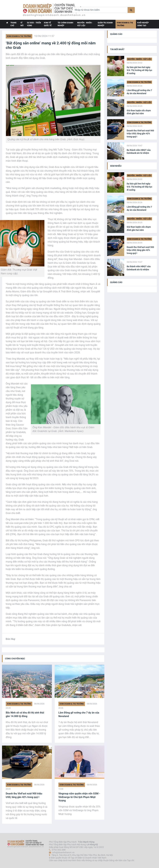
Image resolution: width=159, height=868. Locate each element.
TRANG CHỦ (13, 24)
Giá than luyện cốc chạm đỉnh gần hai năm (139, 112)
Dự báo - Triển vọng (34, 24)
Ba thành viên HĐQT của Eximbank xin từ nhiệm (139, 152)
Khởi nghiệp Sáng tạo (143, 24)
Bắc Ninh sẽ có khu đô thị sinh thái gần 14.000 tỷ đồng (25, 714)
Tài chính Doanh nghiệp (65, 24)
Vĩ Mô (22, 24)
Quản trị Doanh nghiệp (105, 24)
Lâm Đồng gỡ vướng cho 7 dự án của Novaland (79, 714)
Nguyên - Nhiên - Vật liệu (85, 24)
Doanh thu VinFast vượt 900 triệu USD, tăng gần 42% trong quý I (24, 795)
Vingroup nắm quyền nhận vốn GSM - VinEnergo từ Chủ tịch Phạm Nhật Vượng (79, 797)
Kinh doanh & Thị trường (125, 24)
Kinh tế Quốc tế (48, 24)
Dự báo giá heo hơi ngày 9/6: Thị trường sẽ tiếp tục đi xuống (139, 70)
